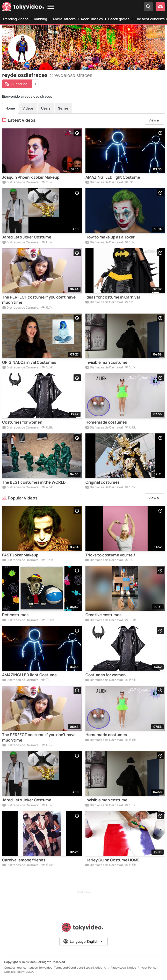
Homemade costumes (106, 422)
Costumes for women (22, 422)
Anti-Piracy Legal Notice (120, 967)
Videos (28, 108)
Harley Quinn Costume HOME (112, 860)
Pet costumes (15, 615)
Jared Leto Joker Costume (27, 237)
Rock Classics (92, 19)
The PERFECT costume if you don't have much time (39, 300)
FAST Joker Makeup (20, 555)
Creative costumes (103, 615)
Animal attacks (64, 19)
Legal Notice (94, 967)
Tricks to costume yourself (110, 555)
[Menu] (51, 7)
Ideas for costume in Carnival (113, 297)
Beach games (119, 19)
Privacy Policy (147, 967)
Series (63, 108)
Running (41, 19)
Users (46, 108)
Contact (10, 967)
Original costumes (103, 482)
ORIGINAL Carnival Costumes (29, 362)
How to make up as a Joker (110, 237)
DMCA (30, 972)
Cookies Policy (14, 972)
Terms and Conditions (69, 967)
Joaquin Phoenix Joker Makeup (31, 177)
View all (154, 120)
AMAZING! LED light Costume (113, 177)
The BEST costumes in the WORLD (34, 482)
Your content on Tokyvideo (35, 967)
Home (10, 108)
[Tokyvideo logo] (23, 8)
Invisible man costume (106, 362)
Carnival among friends (24, 860)
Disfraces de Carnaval (21, 183)
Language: (83, 941)
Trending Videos (16, 19)
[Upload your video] (160, 7)
